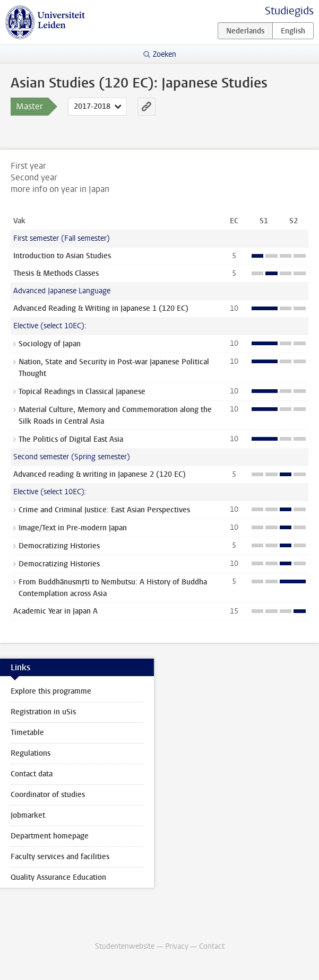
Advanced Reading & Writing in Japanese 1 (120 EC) (101, 308)
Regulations (31, 753)
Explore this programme (51, 691)
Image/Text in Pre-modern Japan (73, 528)
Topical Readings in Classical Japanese (82, 392)
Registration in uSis (43, 712)
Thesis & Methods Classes (56, 273)
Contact (212, 946)
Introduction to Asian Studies (62, 256)
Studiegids (289, 11)
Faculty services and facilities (60, 857)
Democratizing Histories (59, 546)
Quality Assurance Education (58, 877)
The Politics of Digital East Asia (71, 439)
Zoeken (165, 54)
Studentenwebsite (125, 946)
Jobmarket (28, 815)
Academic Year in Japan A (55, 611)
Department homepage (50, 836)
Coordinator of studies (48, 795)
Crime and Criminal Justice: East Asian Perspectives (104, 510)
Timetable (27, 733)
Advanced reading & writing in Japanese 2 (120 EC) (100, 474)
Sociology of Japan (50, 344)
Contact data (32, 774)
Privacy (177, 946)
